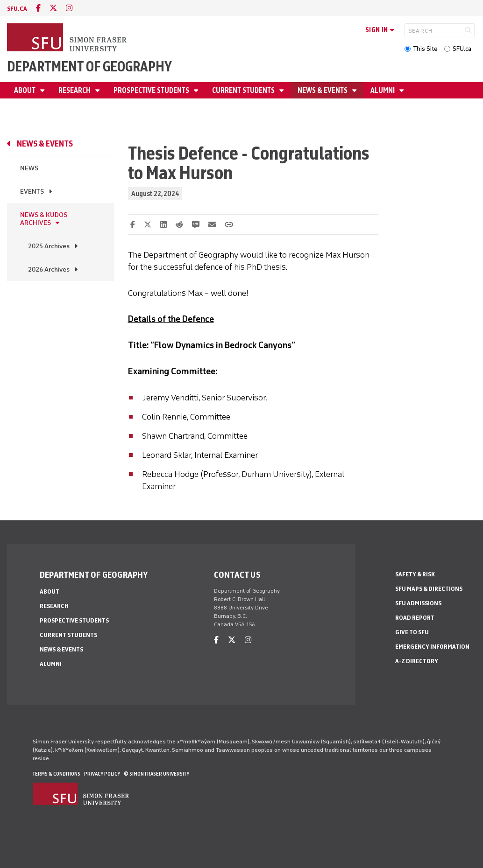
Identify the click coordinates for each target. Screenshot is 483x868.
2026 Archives (49, 269)
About (25, 90)
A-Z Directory (417, 661)
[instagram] (69, 8)
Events (32, 192)
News (29, 168)
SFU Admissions (418, 603)
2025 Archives (49, 246)
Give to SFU (412, 632)
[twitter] (53, 8)
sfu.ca (17, 9)
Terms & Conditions (57, 774)
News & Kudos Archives (44, 219)
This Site (425, 49)
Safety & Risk (415, 574)
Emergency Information (432, 647)
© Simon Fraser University (156, 774)
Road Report (415, 618)
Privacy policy (102, 774)
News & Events (323, 90)
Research (75, 90)
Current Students (244, 90)
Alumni (383, 90)
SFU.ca (462, 49)
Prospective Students (152, 90)
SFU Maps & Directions (429, 589)
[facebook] (38, 8)
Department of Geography (89, 66)
